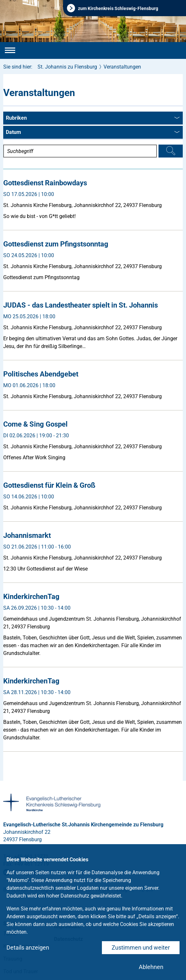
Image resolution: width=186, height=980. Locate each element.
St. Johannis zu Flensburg (67, 67)
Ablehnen (151, 967)
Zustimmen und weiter (141, 947)
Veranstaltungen (122, 67)
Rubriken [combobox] (93, 118)
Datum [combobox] (93, 133)
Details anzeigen (28, 947)
